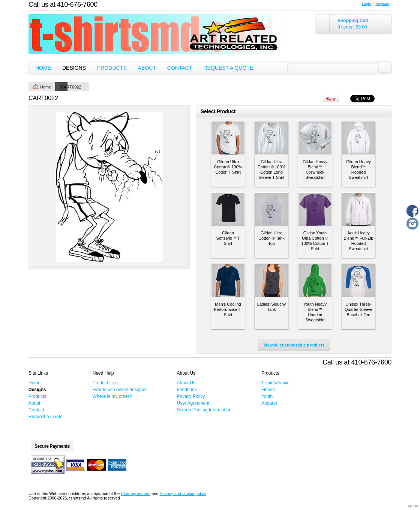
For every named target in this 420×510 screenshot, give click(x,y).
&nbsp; (228, 138)
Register (382, 4)
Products (112, 68)
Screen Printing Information (204, 410)
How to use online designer (120, 390)
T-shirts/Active (275, 383)
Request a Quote (228, 68)
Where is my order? (112, 396)
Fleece (268, 390)
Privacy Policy (191, 396)
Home (43, 68)
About (147, 68)
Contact (180, 68)
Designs (74, 68)
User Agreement (193, 403)
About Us (186, 383)
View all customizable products (294, 345)
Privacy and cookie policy (183, 493)
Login (366, 4)
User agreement (136, 493)
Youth (267, 396)
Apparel (269, 403)
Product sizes (106, 383)
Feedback (187, 390)
